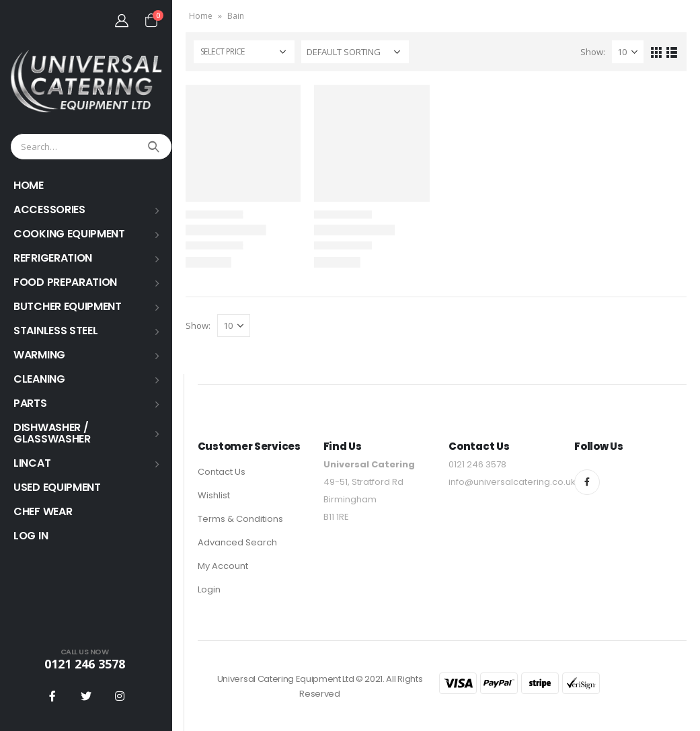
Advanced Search (237, 542)
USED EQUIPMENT (57, 487)
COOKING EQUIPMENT (69, 234)
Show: (593, 52)
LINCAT (32, 463)
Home (201, 16)
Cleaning (39, 379)
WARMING (39, 355)
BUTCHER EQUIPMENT (68, 306)
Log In (31, 536)
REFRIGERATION (53, 258)
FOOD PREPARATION (65, 282)
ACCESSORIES (49, 209)
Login (209, 589)
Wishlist (214, 495)
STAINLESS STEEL (56, 331)
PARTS (30, 403)
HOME (29, 185)
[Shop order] (355, 52)
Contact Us (222, 472)
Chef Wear (43, 511)
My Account (223, 566)
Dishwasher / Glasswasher (52, 433)
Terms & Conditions (240, 519)
